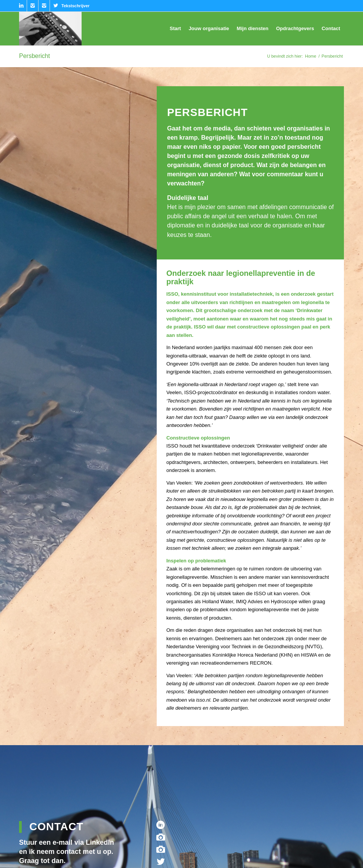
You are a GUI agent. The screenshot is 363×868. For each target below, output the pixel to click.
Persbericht (35, 56)
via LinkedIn (94, 842)
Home (311, 56)
